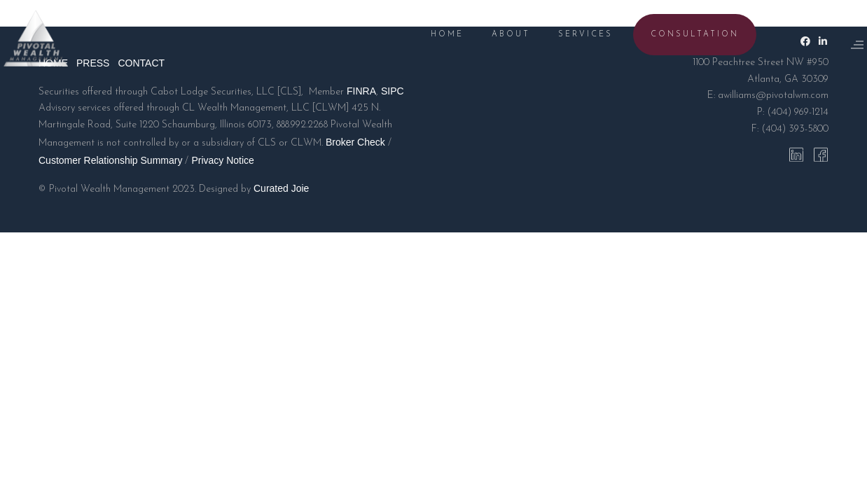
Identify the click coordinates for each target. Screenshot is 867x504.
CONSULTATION (677, 35)
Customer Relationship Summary (110, 160)
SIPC (393, 91)
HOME (430, 35)
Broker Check (355, 142)
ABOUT (493, 35)
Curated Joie (281, 188)
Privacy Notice (222, 160)
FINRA (361, 91)
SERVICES (568, 35)
